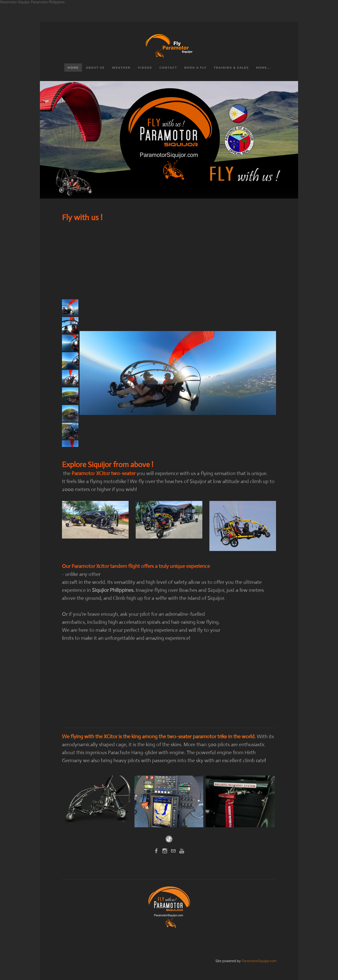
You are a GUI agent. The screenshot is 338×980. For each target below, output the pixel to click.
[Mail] (173, 851)
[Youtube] (182, 851)
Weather (121, 68)
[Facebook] (156, 851)
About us (95, 68)
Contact (168, 68)
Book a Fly (195, 68)
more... (263, 68)
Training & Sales (231, 68)
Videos (145, 68)
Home (73, 68)
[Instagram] (165, 851)
